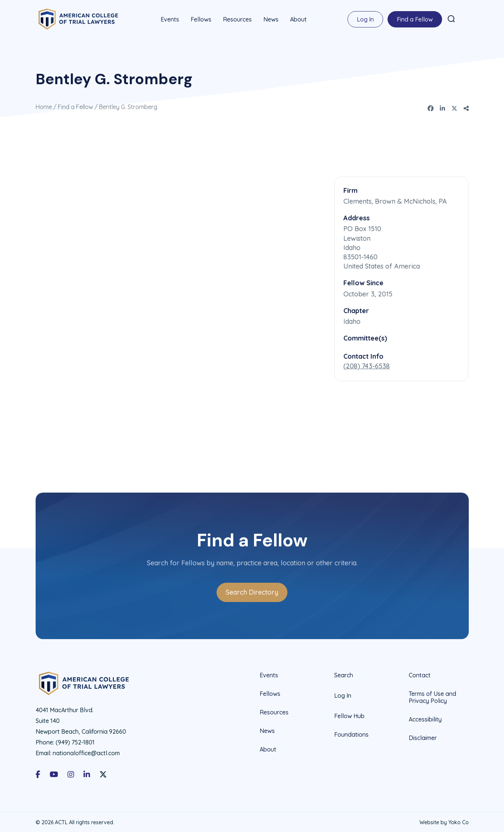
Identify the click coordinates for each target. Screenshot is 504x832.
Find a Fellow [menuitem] (415, 19)
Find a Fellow (75, 105)
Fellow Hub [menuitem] (349, 714)
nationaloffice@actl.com (86, 752)
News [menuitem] (271, 19)
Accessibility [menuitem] (425, 718)
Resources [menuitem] (237, 19)
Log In (365, 19)
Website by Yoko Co (444, 821)
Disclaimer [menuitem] (423, 736)
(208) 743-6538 (367, 364)
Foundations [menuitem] (351, 733)
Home (44, 105)
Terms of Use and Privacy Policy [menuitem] (432, 696)
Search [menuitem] (344, 674)
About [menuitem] (298, 19)
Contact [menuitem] (420, 674)
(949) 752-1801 (75, 741)
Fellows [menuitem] (201, 19)
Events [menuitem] (170, 19)
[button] (451, 18)
